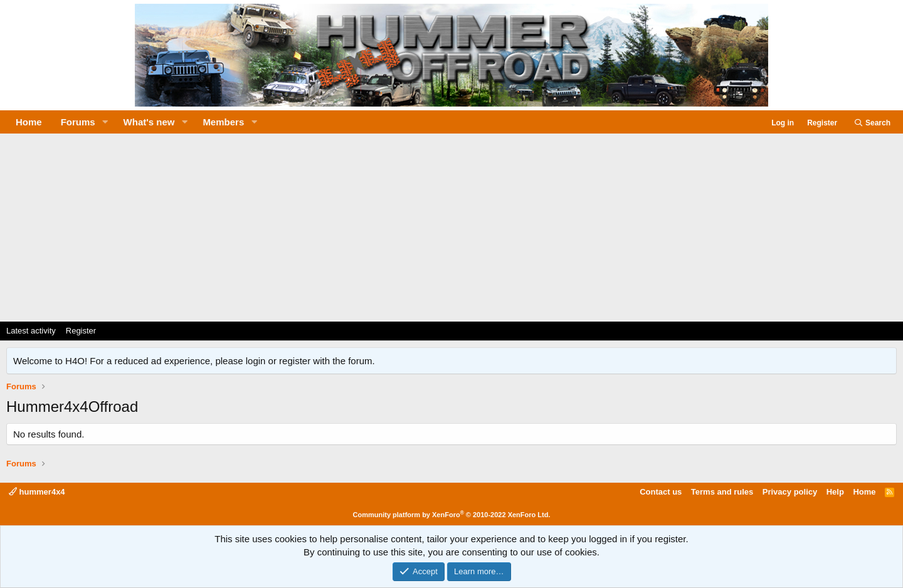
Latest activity (31, 331)
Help (835, 492)
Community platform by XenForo (452, 515)
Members (223, 122)
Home (29, 122)
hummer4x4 (37, 492)
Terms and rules (722, 492)
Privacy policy (790, 492)
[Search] (872, 123)
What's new (149, 122)
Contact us (661, 492)
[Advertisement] (451, 228)
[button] (105, 122)
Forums (78, 122)
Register (81, 331)
